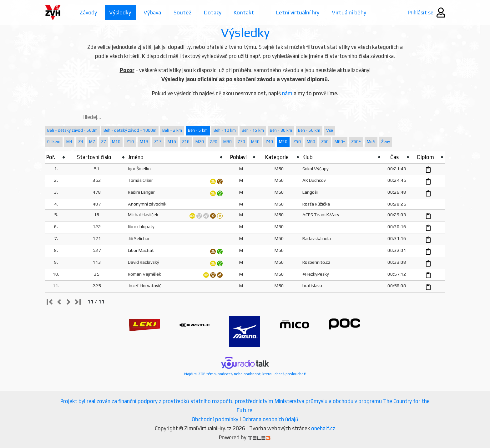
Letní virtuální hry (301, 12)
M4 (69, 142)
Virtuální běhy (353, 12)
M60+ (340, 142)
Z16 (186, 142)
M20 (200, 142)
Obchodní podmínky (215, 419)
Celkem (54, 142)
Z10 (130, 142)
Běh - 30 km (281, 130)
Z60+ (356, 142)
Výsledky (121, 12)
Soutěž (184, 12)
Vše (330, 130)
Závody (88, 12)
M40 (255, 142)
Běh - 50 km (309, 130)
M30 (227, 142)
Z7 (104, 142)
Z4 (81, 142)
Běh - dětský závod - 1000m (130, 130)
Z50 (297, 142)
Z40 (269, 142)
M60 (311, 142)
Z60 (325, 142)
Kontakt (247, 12)
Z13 (158, 142)
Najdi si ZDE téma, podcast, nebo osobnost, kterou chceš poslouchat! (245, 366)
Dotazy (214, 12)
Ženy (386, 142)
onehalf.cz (323, 428)
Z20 (214, 142)
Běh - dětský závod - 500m (72, 130)
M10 (116, 142)
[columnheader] (56, 157)
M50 (283, 142)
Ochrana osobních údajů (270, 419)
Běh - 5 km (198, 130)
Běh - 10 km (225, 130)
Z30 (241, 142)
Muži (371, 142)
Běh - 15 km (253, 130)
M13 (144, 142)
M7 (92, 142)
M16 (172, 142)
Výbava (153, 12)
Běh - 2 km (172, 130)
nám (287, 93)
